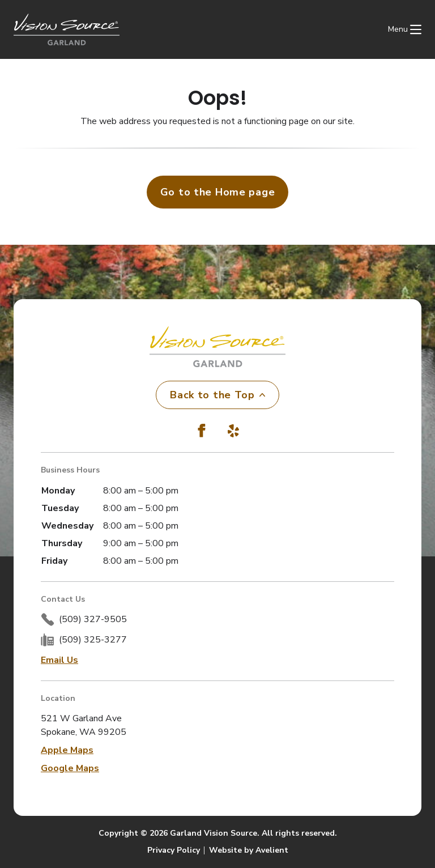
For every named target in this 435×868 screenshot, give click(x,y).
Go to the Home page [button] (218, 192)
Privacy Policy (174, 850)
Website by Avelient (249, 850)
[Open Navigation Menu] (405, 29)
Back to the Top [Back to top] (217, 395)
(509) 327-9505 (93, 619)
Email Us (59, 660)
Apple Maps (67, 750)
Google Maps (70, 768)
